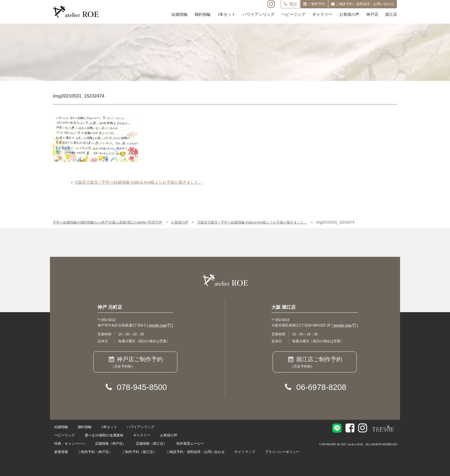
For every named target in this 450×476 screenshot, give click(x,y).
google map (158, 325)
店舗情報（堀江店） (151, 443)
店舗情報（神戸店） (110, 443)
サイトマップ (245, 452)
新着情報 (61, 452)
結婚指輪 (180, 14)
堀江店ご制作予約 (315, 363)
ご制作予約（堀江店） (139, 452)
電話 (290, 4)
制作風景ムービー (190, 443)
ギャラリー (322, 14)
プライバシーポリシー (282, 452)
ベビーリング (293, 14)
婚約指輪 (203, 14)
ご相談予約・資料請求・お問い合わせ (195, 452)
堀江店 (391, 14)
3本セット (227, 14)
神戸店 (372, 14)
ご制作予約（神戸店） (95, 452)
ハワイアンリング (259, 14)
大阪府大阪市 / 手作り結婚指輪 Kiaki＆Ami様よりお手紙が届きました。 (138, 182)
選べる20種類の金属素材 (104, 435)
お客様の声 (349, 14)
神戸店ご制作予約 (135, 363)
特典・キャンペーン (70, 443)
